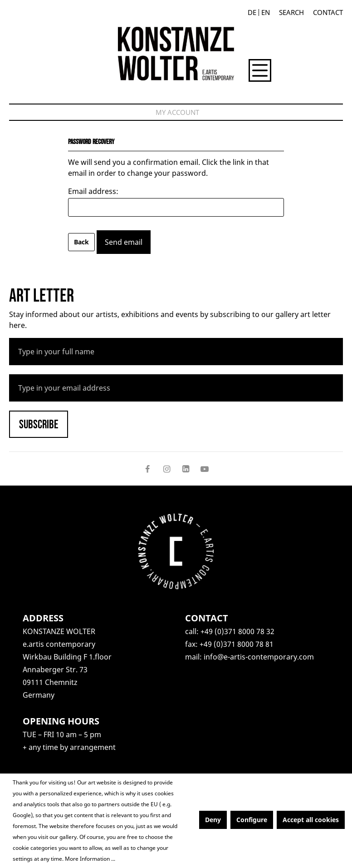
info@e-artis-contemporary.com (259, 657)
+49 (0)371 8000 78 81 (237, 644)
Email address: (93, 191)
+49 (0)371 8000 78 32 (237, 631)
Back (81, 242)
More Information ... (90, 859)
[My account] (177, 112)
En (266, 12)
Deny (213, 820)
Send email (124, 242)
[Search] (291, 12)
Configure (252, 820)
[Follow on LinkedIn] (186, 469)
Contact (328, 12)
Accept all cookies (311, 820)
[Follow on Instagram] (166, 469)
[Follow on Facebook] (147, 469)
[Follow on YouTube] (205, 469)
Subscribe (39, 425)
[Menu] (260, 70)
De (252, 12)
